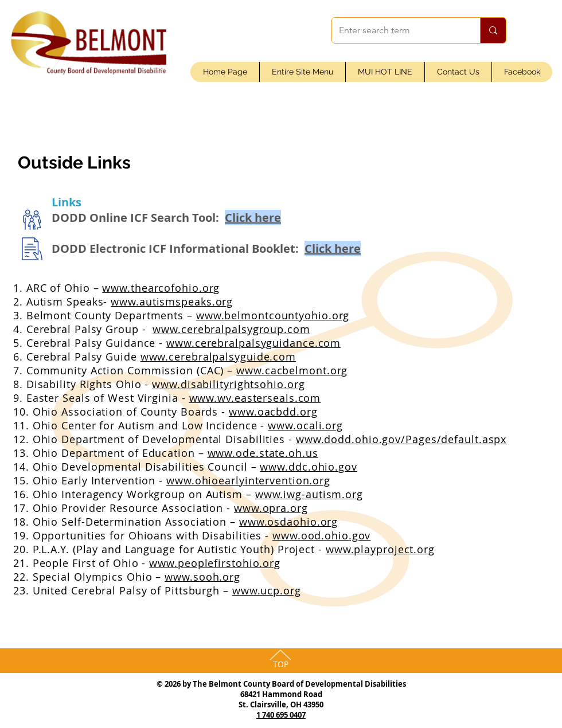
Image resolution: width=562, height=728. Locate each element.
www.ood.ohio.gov (321, 535)
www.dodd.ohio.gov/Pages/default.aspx (401, 439)
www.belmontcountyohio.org (273, 315)
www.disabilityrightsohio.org (228, 384)
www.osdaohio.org (288, 522)
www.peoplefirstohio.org (215, 563)
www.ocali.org (305, 425)
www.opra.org (271, 508)
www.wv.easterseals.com (255, 398)
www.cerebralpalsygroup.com (231, 329)
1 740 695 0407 (281, 715)
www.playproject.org (380, 549)
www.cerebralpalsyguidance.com (253, 343)
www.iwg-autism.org (309, 494)
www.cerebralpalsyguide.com (218, 357)
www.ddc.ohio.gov (308, 467)
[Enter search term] (397, 30)
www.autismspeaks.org (172, 302)
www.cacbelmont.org (292, 370)
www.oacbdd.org (273, 412)
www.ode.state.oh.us (263, 453)
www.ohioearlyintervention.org (248, 480)
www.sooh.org (202, 577)
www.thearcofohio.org (161, 288)
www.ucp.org (267, 590)
